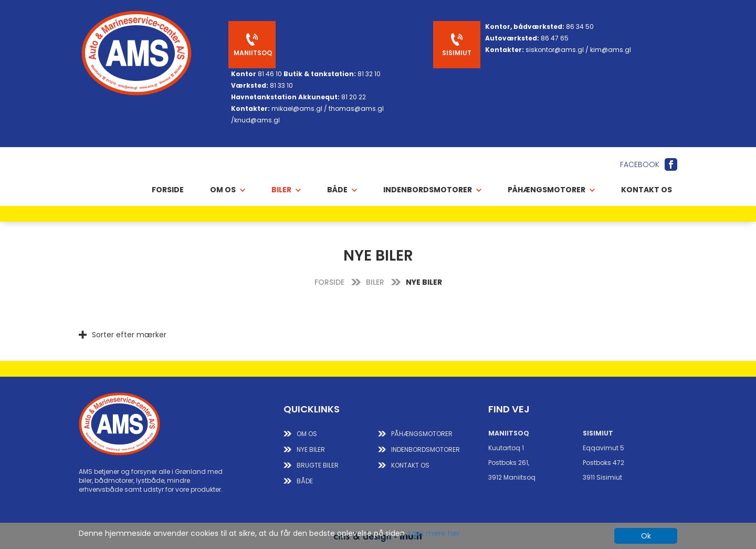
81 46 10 (270, 74)
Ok (646, 536)
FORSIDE (329, 282)
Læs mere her (434, 533)
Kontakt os (647, 190)
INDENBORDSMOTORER (426, 449)
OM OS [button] (228, 190)
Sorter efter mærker (129, 335)
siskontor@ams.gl (555, 50)
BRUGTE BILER (318, 465)
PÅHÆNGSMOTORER (422, 434)
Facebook (640, 164)
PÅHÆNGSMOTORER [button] (551, 190)
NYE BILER (311, 449)
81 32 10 (369, 74)
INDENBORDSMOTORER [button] (432, 190)
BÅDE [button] (342, 190)
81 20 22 (354, 97)
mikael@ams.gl (297, 108)
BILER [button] (286, 190)
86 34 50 (580, 27)
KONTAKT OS (410, 465)
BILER (375, 282)
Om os (307, 434)
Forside (168, 190)
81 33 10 (281, 85)
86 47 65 (555, 38)
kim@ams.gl (611, 50)
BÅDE (305, 481)
